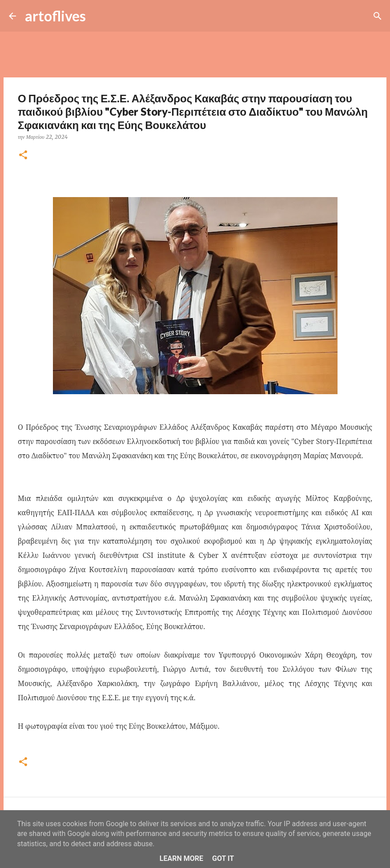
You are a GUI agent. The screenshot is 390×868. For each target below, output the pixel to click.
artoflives (55, 16)
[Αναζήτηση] (98, 16)
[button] (23, 155)
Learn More (181, 858)
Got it (223, 858)
